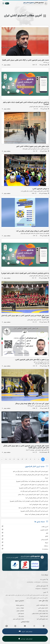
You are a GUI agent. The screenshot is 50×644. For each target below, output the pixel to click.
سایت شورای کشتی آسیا (42, 619)
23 (26, 459)
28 (6, 459)
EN (7, 3)
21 (35, 459)
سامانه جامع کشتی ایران (18, 619)
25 (18, 459)
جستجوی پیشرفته (20, 605)
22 (31, 459)
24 (22, 459)
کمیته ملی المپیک (44, 616)
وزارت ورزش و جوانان (43, 611)
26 (14, 459)
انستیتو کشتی (21, 613)
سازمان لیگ (21, 616)
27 (10, 459)
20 (39, 459)
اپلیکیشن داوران (20, 611)
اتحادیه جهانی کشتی (43, 608)
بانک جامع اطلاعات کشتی (42, 605)
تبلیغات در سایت (20, 608)
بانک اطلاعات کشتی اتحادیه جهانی (40, 613)
